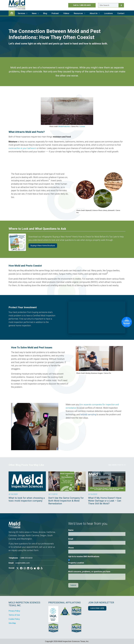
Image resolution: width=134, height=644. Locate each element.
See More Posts (117, 465)
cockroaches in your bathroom (22, 148)
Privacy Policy (14, 611)
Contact (121, 13)
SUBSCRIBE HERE (97, 608)
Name (71, 530)
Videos (66, 13)
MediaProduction (64, 127)
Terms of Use (14, 615)
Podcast (55, 13)
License (82, 127)
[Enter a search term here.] (108, 5)
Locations (108, 13)
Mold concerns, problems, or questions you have (89, 572)
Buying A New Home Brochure (43, 246)
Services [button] (23, 13)
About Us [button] (95, 13)
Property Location (76, 563)
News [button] (35, 13)
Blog (45, 13)
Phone (71, 548)
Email (71, 539)
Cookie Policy (14, 619)
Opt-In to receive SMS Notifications (84, 556)
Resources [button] (79, 13)
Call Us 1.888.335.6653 (82, 5)
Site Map (12, 623)
